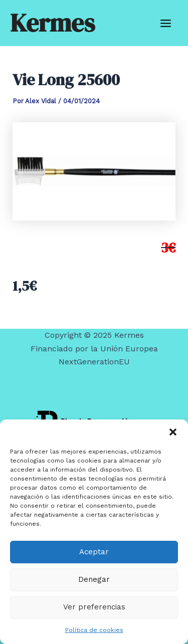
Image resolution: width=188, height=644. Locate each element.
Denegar (94, 579)
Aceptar (94, 552)
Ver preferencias (94, 607)
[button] (173, 432)
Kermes (52, 23)
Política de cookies (94, 630)
